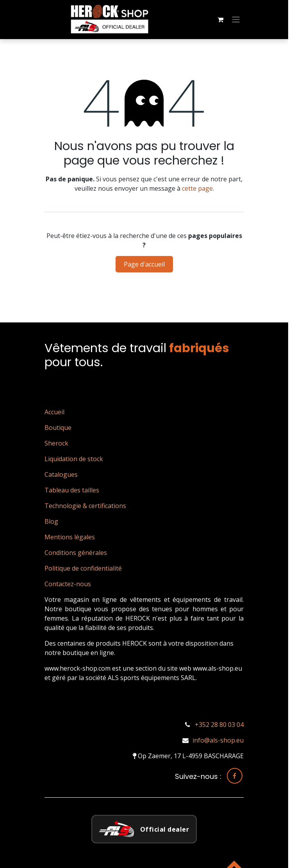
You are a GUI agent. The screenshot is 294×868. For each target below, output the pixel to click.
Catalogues (61, 474)
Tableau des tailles (72, 490)
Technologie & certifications (85, 506)
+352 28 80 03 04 (219, 725)
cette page (197, 188)
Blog (51, 521)
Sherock (56, 443)
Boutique (58, 428)
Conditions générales (76, 553)
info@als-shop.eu (218, 740)
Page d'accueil (144, 264)
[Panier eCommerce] (220, 20)
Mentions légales (70, 537)
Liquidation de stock (74, 459)
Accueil (54, 412)
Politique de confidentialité (83, 568)
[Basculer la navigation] (236, 20)
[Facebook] (235, 776)
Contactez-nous (68, 584)
